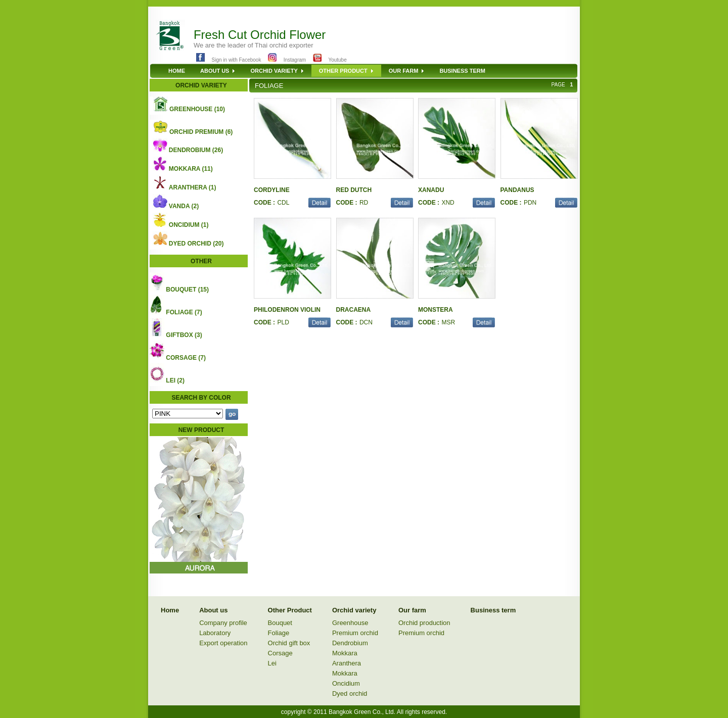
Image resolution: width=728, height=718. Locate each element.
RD (364, 203)
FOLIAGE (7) (184, 312)
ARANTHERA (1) (193, 187)
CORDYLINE (272, 190)
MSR (448, 322)
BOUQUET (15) (187, 290)
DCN (366, 322)
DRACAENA (354, 310)
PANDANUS (517, 190)
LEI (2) (175, 380)
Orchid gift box (289, 643)
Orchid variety (354, 610)
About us (213, 610)
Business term (493, 610)
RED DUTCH (354, 190)
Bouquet (280, 623)
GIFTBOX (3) (184, 335)
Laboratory (215, 633)
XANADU (431, 190)
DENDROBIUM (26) (196, 150)
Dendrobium (350, 643)
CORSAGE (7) (186, 358)
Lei (272, 663)
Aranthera (347, 663)
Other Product (290, 610)
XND (448, 203)
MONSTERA (436, 310)
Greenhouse (350, 623)
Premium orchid (355, 633)
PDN (530, 203)
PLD (283, 322)
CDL (283, 203)
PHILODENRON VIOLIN (287, 310)
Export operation (223, 643)
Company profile (223, 623)
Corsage (280, 653)
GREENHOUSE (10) (197, 109)
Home (170, 610)
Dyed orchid (350, 693)
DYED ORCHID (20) (196, 244)
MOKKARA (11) (191, 169)
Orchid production (424, 623)
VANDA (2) (184, 206)
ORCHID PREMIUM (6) (201, 132)
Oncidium (346, 683)
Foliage (279, 633)
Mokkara (345, 653)
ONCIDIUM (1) (189, 225)
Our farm (412, 610)
